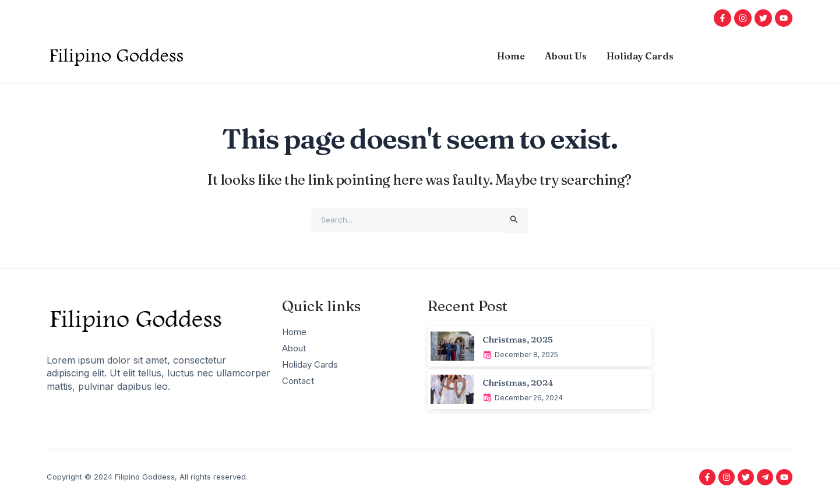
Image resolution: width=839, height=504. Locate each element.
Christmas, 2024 (521, 382)
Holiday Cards (640, 56)
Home (511, 56)
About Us (566, 56)
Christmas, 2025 (521, 339)
